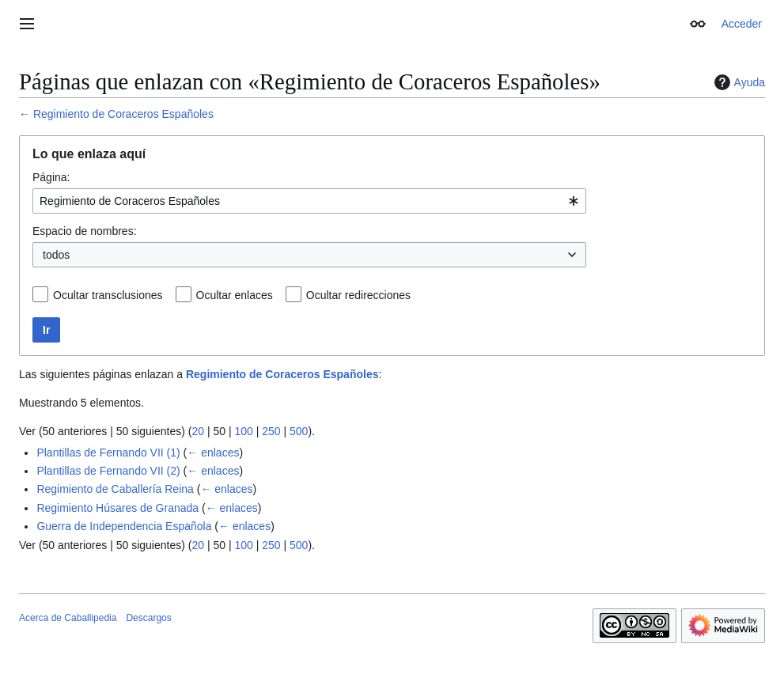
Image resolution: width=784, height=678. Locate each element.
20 (198, 431)
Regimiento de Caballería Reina (115, 489)
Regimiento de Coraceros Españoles (123, 114)
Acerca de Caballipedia (68, 618)
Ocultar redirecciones (358, 295)
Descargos (148, 618)
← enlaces (213, 453)
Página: (51, 177)
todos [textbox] (56, 255)
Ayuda (738, 82)
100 (243, 431)
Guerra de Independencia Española (124, 526)
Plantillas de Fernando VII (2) (108, 471)
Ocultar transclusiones (108, 295)
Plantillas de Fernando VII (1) (108, 453)
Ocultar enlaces (235, 295)
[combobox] (309, 201)
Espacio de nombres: (85, 231)
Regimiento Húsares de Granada (117, 508)
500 (299, 431)
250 (271, 431)
